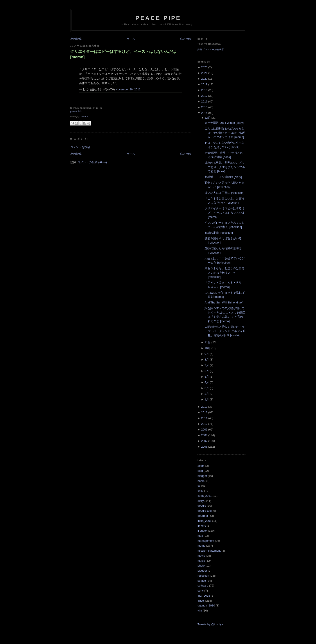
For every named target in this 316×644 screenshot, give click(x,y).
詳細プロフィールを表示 (211, 49)
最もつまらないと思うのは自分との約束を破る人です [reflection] (224, 273)
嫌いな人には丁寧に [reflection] (224, 193)
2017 (204, 96)
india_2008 (205, 521)
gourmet (203, 516)
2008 (204, 435)
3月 (207, 388)
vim (200, 611)
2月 (207, 394)
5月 (207, 377)
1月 (207, 399)
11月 (207, 342)
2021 (204, 73)
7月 (207, 365)
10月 (207, 348)
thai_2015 (204, 596)
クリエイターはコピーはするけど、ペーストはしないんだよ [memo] (124, 54)
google (202, 506)
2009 (204, 430)
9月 (207, 354)
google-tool (205, 511)
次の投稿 (76, 39)
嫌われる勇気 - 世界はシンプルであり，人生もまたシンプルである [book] (225, 167)
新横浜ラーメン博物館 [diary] (223, 177)
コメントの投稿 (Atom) (92, 162)
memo (84, 117)
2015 (204, 107)
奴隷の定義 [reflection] (219, 233)
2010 (204, 424)
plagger (202, 571)
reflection (203, 576)
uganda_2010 (206, 605)
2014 (204, 113)
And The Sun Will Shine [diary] (224, 302)
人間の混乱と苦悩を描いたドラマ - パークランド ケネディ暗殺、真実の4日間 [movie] (225, 331)
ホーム (131, 39)
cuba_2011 (205, 496)
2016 (204, 101)
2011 (204, 418)
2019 (204, 84)
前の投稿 (185, 39)
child (200, 491)
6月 (207, 371)
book (201, 481)
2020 (204, 79)
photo (201, 566)
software (203, 586)
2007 (204, 441)
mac (200, 536)
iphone (202, 526)
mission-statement (209, 551)
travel (201, 601)
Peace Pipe (158, 18)
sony (200, 591)
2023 (204, 67)
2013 (204, 407)
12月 (207, 118)
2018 (204, 90)
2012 (204, 412)
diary (201, 501)
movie (201, 556)
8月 (207, 360)
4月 (207, 382)
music (201, 561)
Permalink (76, 111)
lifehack (202, 531)
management (206, 541)
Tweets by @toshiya (210, 624)
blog (200, 471)
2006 (204, 447)
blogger (202, 476)
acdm (201, 466)
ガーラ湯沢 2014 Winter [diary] (224, 123)
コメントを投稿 (80, 147)
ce (199, 486)
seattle (202, 581)
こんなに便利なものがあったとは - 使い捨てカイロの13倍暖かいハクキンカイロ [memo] (225, 133)
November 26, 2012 (128, 89)
